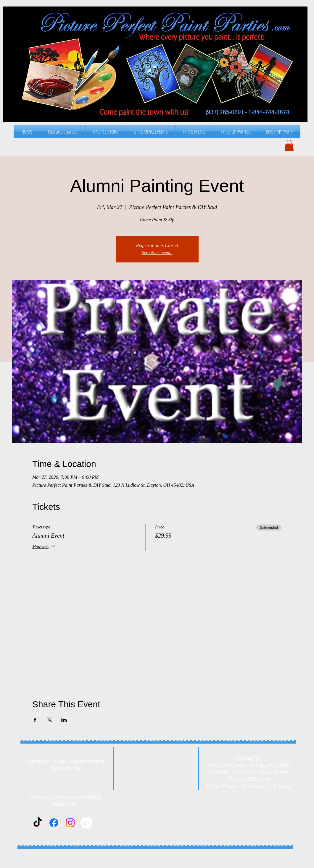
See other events (157, 253)
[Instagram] (70, 823)
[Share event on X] (50, 720)
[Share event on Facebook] (35, 720)
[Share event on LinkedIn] (64, 720)
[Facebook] (54, 823)
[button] (194, 132)
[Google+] (86, 823)
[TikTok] (38, 823)
